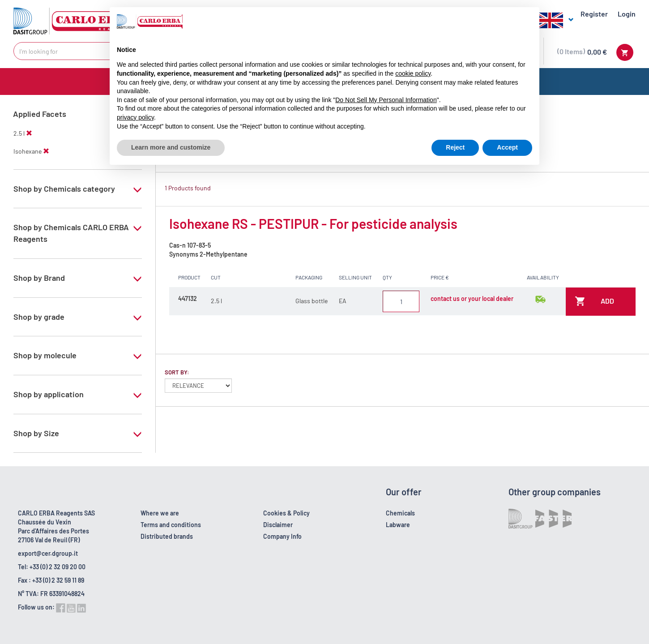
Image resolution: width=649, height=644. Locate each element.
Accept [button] (507, 147)
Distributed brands (167, 536)
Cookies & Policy (286, 513)
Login (627, 14)
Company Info (282, 536)
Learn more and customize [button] (171, 147)
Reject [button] (455, 147)
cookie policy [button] (413, 73)
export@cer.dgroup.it (48, 553)
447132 (188, 298)
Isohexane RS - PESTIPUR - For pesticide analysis (313, 223)
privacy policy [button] (135, 117)
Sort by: (177, 372)
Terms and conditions (171, 525)
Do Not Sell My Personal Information (386, 100)
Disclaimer (278, 525)
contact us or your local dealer (472, 298)
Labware (398, 525)
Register (594, 14)
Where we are (160, 513)
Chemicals (400, 513)
